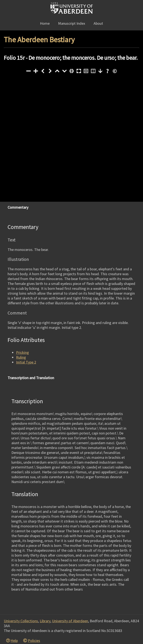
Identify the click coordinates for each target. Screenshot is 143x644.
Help (14, 641)
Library (45, 621)
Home (45, 23)
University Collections (21, 621)
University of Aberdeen (70, 621)
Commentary (18, 207)
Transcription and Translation (31, 378)
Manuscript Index (72, 23)
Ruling (21, 357)
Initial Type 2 (26, 362)
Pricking (22, 352)
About (98, 23)
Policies (34, 641)
